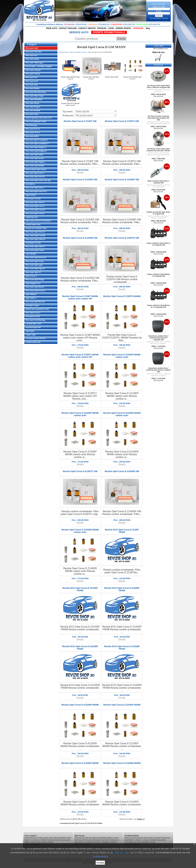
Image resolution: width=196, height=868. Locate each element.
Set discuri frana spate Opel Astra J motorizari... (158, 90)
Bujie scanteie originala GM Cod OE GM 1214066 (158, 186)
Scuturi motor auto (33, 225)
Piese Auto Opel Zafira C (35, 247)
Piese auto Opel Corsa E (35, 214)
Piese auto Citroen (33, 74)
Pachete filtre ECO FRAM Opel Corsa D (71, 104)
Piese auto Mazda (32, 89)
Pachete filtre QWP (113, 76)
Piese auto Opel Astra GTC (36, 191)
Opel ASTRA (31, 195)
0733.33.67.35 (129, 24)
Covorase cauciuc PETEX (36, 339)
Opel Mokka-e (31, 294)
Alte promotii (158, 96)
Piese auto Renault (33, 111)
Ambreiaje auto (32, 217)
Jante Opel (30, 331)
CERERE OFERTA (123, 28)
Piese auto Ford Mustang (35, 320)
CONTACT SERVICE (87, 28)
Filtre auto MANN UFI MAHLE (38, 221)
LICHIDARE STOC (34, 324)
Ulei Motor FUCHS (33, 243)
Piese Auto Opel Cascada (35, 236)
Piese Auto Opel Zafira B (35, 239)
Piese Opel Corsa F (33, 313)
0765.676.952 (81, 24)
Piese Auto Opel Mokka (35, 166)
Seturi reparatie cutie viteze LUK (39, 118)
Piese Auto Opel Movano (35, 302)
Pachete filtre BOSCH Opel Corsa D (71, 77)
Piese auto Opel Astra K (35, 202)
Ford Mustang (31, 125)
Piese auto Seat (31, 55)
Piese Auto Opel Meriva (35, 287)
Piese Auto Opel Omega (35, 280)
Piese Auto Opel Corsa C (35, 206)
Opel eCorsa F (31, 276)
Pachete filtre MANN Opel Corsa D (133, 77)
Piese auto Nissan (32, 103)
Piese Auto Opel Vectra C (35, 232)
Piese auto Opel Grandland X (37, 144)
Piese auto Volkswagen (34, 63)
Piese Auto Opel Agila (34, 265)
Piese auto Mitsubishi (34, 100)
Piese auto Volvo (32, 114)
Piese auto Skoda (32, 59)
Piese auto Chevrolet (34, 52)
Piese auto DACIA (33, 129)
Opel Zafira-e (31, 298)
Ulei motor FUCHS (33, 199)
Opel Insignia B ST (33, 283)
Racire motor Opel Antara (36, 169)
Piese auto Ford (32, 81)
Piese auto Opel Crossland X (37, 140)
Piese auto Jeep (32, 85)
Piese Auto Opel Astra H (35, 177)
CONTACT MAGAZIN (68, 28)
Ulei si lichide (31, 254)
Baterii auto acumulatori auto (37, 309)
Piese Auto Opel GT (33, 272)
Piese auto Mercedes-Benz (36, 92)
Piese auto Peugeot (33, 107)
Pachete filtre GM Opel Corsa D (92, 77)
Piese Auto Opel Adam (34, 155)
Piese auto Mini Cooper (35, 96)
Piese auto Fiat (31, 78)
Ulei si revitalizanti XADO (36, 122)
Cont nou (165, 18)
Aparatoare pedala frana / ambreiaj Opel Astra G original (158, 374)
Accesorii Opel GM (33, 327)
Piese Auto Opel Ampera (35, 162)
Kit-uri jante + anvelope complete (39, 66)
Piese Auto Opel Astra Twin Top (38, 180)
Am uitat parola (155, 18)
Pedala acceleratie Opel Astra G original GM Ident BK (158, 217)
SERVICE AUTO (79, 32)
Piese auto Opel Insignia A (36, 147)
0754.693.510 (104, 24)
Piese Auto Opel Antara (35, 158)
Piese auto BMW (32, 136)
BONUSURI (138, 28)
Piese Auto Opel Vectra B (35, 291)
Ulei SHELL (30, 184)
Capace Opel (31, 335)
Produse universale (33, 342)
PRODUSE (102, 28)
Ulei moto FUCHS (33, 316)
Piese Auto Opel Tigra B (35, 269)
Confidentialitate (100, 857)
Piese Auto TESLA (33, 133)
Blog (148, 28)
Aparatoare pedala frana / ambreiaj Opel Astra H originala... (158, 342)
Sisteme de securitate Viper (36, 228)
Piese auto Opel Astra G (35, 173)
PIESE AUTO (52, 28)
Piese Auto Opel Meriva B (36, 258)
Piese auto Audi (32, 48)
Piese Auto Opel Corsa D (35, 210)
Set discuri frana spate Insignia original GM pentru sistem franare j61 (158, 155)
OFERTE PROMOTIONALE (109, 32)
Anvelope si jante (32, 305)
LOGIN (111, 28)
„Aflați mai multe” (122, 853)
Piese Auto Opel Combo (35, 250)
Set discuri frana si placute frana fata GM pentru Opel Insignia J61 (158, 123)
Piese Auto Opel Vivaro (35, 261)
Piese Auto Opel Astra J (35, 188)
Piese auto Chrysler (33, 70)
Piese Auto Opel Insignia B (36, 151)
